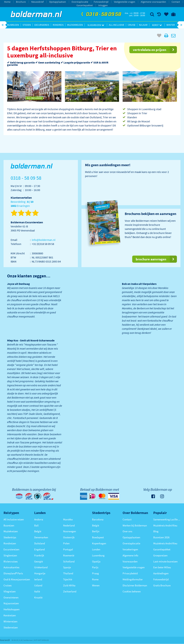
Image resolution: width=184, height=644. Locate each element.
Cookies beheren (132, 591)
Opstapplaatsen (58, 2)
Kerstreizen (10, 615)
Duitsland (40, 543)
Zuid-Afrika (69, 585)
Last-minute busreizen (165, 561)
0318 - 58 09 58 (101, 14)
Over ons (127, 531)
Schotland (69, 561)
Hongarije (40, 573)
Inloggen (103, 5)
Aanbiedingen (161, 573)
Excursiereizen (11, 549)
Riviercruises (11, 561)
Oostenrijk (69, 537)
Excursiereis (42, 25)
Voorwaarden (130, 561)
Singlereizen (10, 555)
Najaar (143, 25)
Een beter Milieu (162, 567)
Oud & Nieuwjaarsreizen (17, 579)
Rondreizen (10, 543)
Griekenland (41, 567)
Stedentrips (10, 537)
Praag (95, 573)
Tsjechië (68, 579)
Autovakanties (11, 567)
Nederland (69, 525)
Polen (66, 543)
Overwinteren (11, 597)
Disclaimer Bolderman (135, 585)
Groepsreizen (160, 555)
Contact (176, 2)
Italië (37, 591)
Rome (95, 579)
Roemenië (69, 555)
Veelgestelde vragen (125, 2)
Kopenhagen (99, 543)
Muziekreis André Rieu (165, 525)
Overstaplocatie (80, 2)
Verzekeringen (130, 549)
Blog (156, 531)
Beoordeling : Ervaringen (22, 204)
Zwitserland (70, 591)
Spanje (67, 567)
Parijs (95, 567)
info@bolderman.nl (44, 240)
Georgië (39, 561)
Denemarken (41, 537)
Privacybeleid (130, 573)
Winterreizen (10, 621)
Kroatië (38, 597)
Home (7, 2)
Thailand (68, 573)
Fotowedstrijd (101, 2)
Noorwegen (70, 531)
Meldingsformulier (133, 579)
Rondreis (58, 25)
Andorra (39, 519)
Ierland (38, 579)
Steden (27, 25)
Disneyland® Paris (13, 573)
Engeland (39, 549)
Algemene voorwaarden (153, 2)
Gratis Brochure (162, 585)
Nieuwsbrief (37, 2)
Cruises (8, 585)
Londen (96, 549)
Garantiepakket (85, 5)
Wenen (96, 585)
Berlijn (96, 531)
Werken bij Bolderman (135, 525)
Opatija (96, 561)
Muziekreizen (75, 25)
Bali (36, 525)
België (38, 531)
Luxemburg (98, 555)
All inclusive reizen (14, 519)
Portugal (68, 549)
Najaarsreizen (11, 603)
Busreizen (13, 25)
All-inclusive (116, 25)
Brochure (21, 2)
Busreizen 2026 (161, 537)
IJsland (38, 585)
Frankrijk (39, 555)
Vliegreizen (96, 25)
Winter (171, 25)
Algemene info (130, 555)
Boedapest (98, 537)
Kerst (157, 25)
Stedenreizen (11, 627)
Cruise (132, 25)
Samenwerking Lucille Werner (167, 519)
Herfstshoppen (12, 609)
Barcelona (98, 519)
